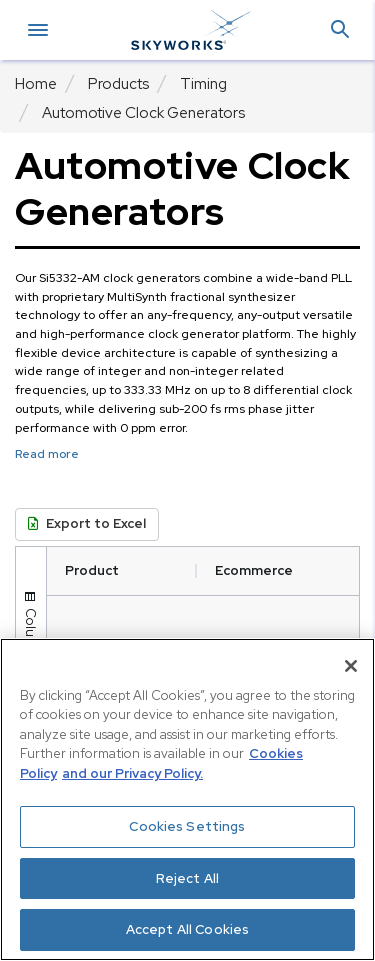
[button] (340, 30)
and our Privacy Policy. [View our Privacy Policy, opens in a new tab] (132, 773)
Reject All (187, 878)
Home (36, 84)
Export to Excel (87, 523)
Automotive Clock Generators (143, 113)
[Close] (351, 666)
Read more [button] (47, 454)
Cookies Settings (187, 826)
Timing (203, 84)
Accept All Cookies (187, 929)
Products (118, 84)
